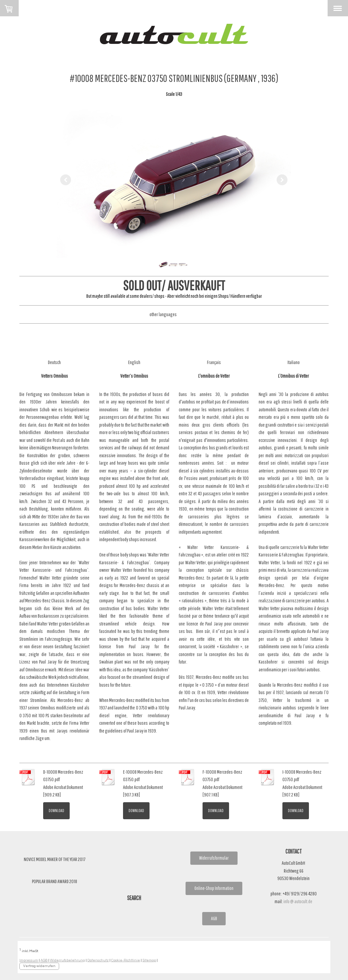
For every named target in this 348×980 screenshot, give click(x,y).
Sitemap (149, 960)
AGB (214, 918)
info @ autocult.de (298, 901)
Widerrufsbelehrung (67, 960)
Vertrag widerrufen (39, 966)
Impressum (29, 960)
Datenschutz (98, 960)
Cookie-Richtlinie (126, 960)
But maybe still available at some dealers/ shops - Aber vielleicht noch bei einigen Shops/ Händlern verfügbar (174, 296)
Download (56, 811)
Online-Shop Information (214, 888)
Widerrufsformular (214, 858)
